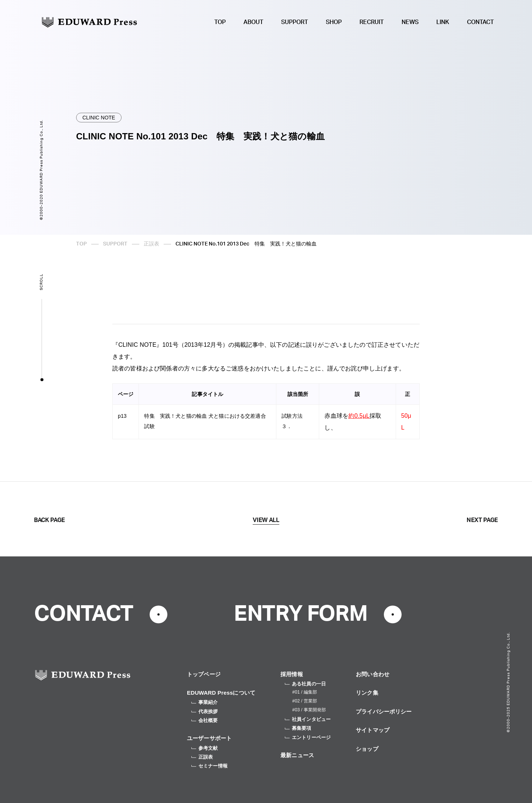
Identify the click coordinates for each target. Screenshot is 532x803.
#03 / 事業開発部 (309, 710)
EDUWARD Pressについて (221, 693)
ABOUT (253, 22)
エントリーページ (308, 737)
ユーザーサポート (209, 738)
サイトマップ (373, 730)
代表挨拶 (205, 711)
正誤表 (151, 244)
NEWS (410, 22)
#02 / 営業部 (305, 701)
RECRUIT (372, 22)
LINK (443, 22)
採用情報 (292, 674)
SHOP (334, 22)
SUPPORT (295, 22)
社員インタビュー (308, 719)
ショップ (367, 749)
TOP (220, 22)
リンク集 (367, 693)
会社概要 (205, 720)
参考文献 (205, 748)
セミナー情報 (209, 766)
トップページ (204, 674)
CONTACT (480, 22)
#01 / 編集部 (305, 692)
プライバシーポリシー (384, 711)
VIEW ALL (266, 520)
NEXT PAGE (482, 520)
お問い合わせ (373, 674)
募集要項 (298, 728)
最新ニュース (297, 755)
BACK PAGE (50, 520)
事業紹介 (205, 702)
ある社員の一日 (305, 684)
